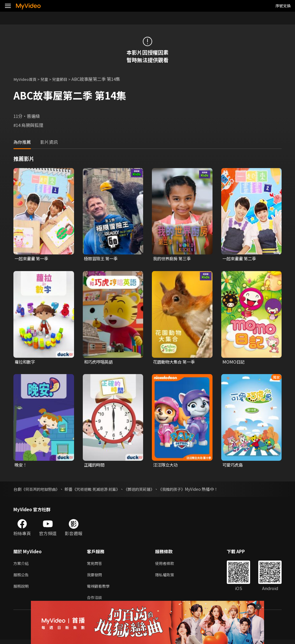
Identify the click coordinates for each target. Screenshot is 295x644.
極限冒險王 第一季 (102, 259)
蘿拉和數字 (26, 362)
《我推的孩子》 (181, 490)
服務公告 (22, 577)
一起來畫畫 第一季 (33, 259)
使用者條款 (170, 564)
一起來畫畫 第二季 (240, 259)
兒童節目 (66, 79)
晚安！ (21, 466)
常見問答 (96, 564)
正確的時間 (95, 466)
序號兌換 (283, 6)
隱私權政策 (170, 577)
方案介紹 (22, 564)
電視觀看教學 (100, 589)
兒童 (48, 79)
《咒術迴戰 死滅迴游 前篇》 (101, 490)
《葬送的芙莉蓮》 (147, 490)
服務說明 (22, 589)
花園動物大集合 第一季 (175, 362)
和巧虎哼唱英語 (99, 362)
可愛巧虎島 (233, 466)
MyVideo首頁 (27, 79)
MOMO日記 (234, 362)
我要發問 (96, 577)
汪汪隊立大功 (166, 466)
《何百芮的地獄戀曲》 (42, 490)
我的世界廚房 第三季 (173, 259)
